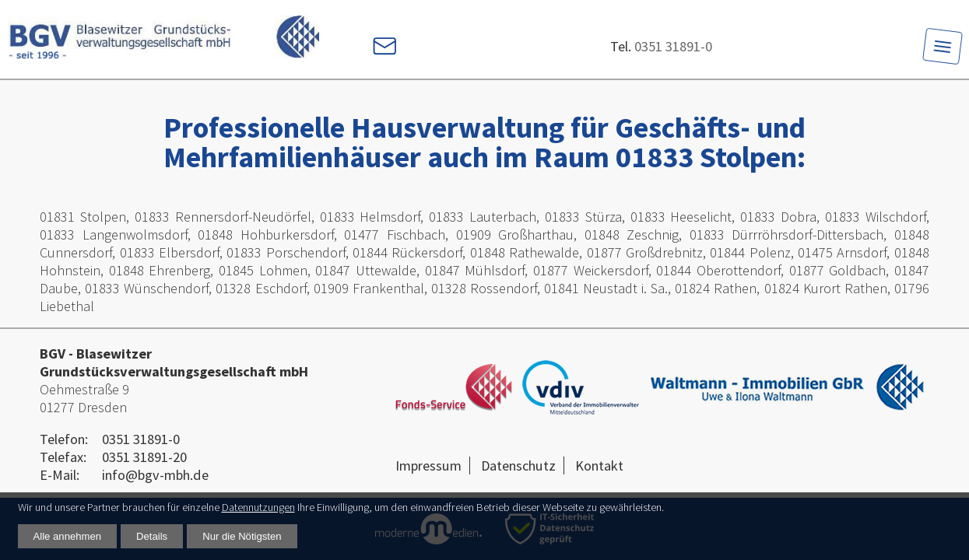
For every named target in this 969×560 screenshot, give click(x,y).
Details (152, 536)
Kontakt (599, 465)
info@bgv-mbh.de (155, 475)
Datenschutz (518, 465)
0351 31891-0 (673, 46)
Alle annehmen (68, 536)
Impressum (428, 465)
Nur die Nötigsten (242, 536)
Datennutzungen (258, 507)
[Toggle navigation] (942, 46)
